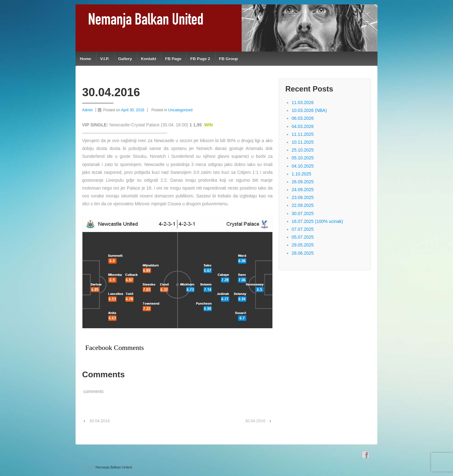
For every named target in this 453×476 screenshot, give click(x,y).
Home (86, 59)
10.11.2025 (303, 142)
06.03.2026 (303, 118)
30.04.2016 (100, 421)
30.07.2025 (303, 213)
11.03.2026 (303, 102)
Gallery (125, 59)
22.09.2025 (303, 205)
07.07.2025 (303, 229)
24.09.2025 (303, 190)
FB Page (173, 59)
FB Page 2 (200, 59)
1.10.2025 (301, 174)
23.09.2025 (303, 197)
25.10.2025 (303, 150)
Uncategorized (180, 110)
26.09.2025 (303, 182)
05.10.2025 (303, 158)
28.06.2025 (303, 253)
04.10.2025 (303, 166)
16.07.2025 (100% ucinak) (317, 221)
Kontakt (148, 59)
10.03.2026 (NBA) (309, 110)
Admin (87, 110)
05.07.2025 (303, 237)
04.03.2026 (303, 126)
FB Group (228, 59)
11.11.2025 (303, 134)
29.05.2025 (303, 245)
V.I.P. (105, 59)
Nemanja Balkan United (113, 467)
